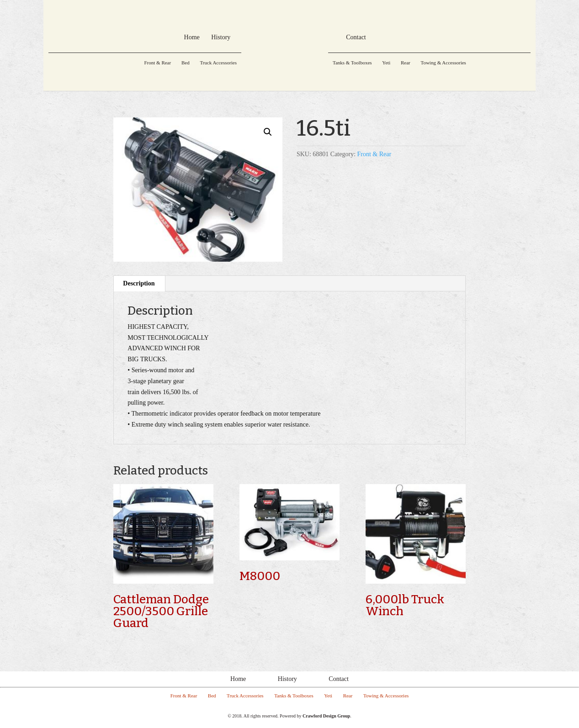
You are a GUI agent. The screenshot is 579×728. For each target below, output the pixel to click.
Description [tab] (139, 283)
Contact (339, 679)
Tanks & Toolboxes (352, 63)
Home (238, 679)
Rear (406, 63)
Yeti (386, 63)
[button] (268, 132)
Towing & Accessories (443, 63)
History (287, 679)
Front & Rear (157, 63)
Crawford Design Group (326, 716)
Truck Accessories (218, 63)
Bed (186, 63)
